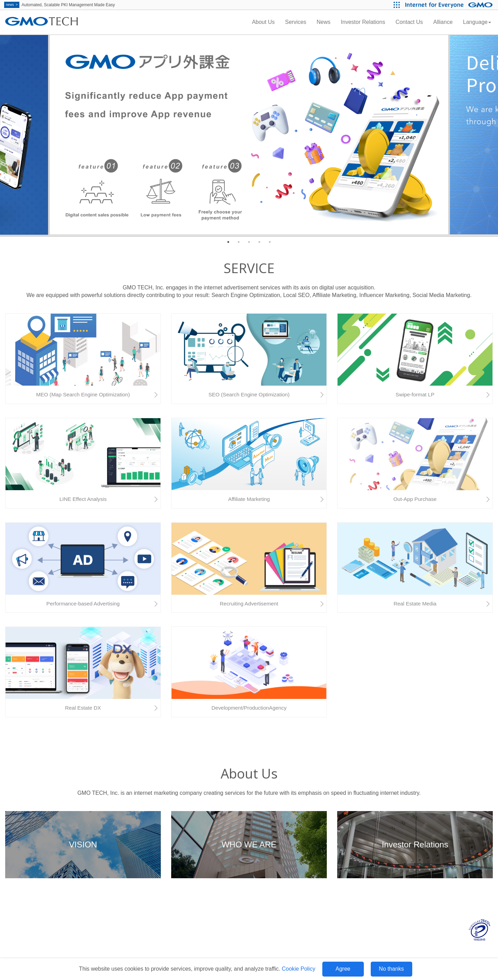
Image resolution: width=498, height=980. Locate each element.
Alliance (443, 22)
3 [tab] (249, 242)
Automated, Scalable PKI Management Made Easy (59, 5)
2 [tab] (239, 242)
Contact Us (409, 22)
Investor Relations (363, 22)
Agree (343, 969)
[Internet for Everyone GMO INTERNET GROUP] (450, 5)
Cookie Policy (299, 969)
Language (477, 22)
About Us (263, 22)
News (324, 22)
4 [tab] (259, 242)
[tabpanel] (249, 135)
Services (296, 22)
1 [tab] (228, 242)
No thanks (391, 969)
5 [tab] (270, 242)
